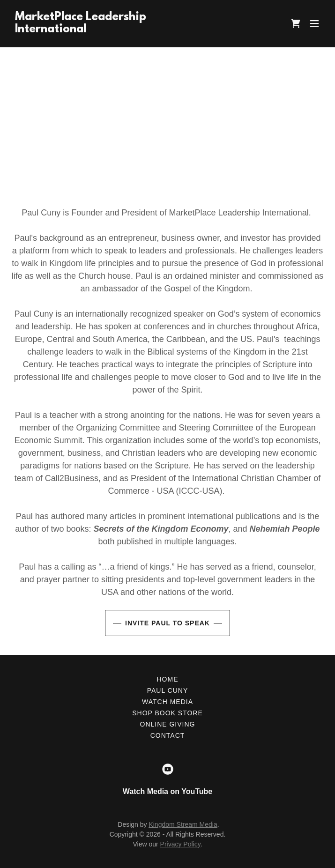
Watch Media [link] (167, 702)
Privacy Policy (180, 844)
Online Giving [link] (168, 724)
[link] (81, 30)
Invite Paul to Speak (167, 623)
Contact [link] (168, 735)
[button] (314, 23)
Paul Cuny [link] (168, 690)
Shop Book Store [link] (167, 713)
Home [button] (168, 679)
